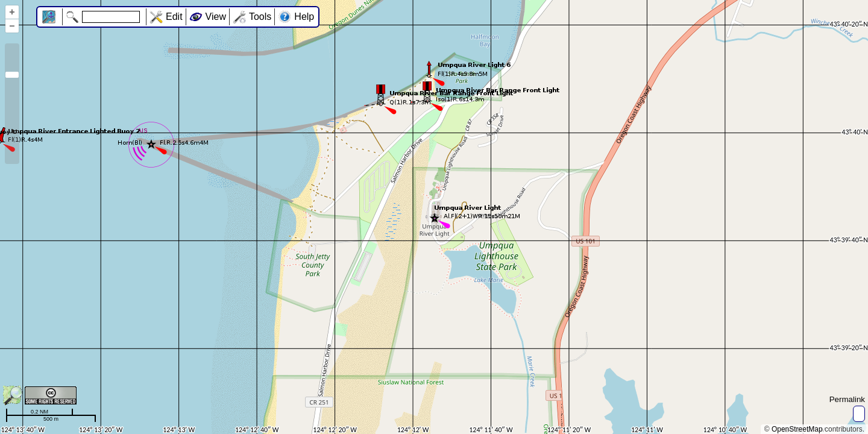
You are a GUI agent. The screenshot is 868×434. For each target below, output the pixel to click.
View (216, 17)
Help (304, 17)
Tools (260, 17)
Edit (174, 17)
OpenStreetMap (797, 429)
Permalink (847, 399)
